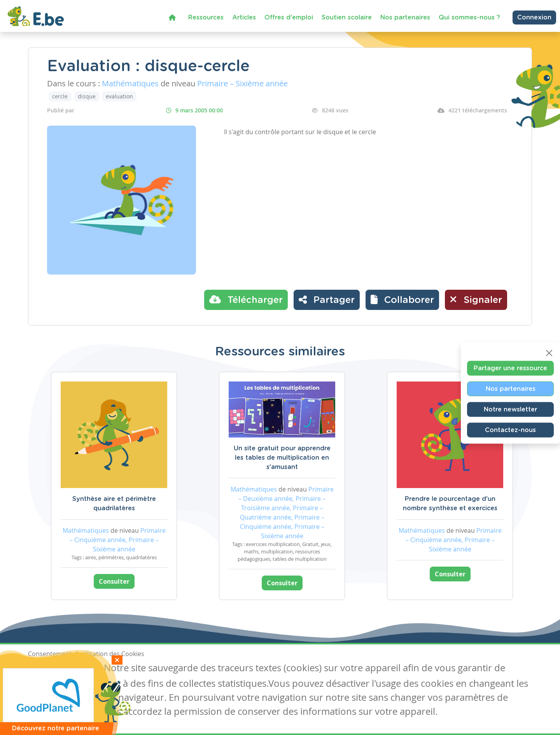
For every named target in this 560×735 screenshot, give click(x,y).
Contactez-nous (510, 430)
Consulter (114, 581)
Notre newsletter (510, 409)
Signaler (476, 299)
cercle (60, 96)
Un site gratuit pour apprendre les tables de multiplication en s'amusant (282, 458)
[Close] (549, 353)
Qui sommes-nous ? (469, 17)
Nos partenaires (405, 17)
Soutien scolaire (347, 17)
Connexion (534, 17)
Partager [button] (327, 299)
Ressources (206, 17)
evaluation (119, 96)
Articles (244, 17)
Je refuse (84, 669)
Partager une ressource (510, 368)
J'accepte (46, 669)
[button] (402, 300)
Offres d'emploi (289, 17)
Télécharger (246, 299)
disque (87, 96)
